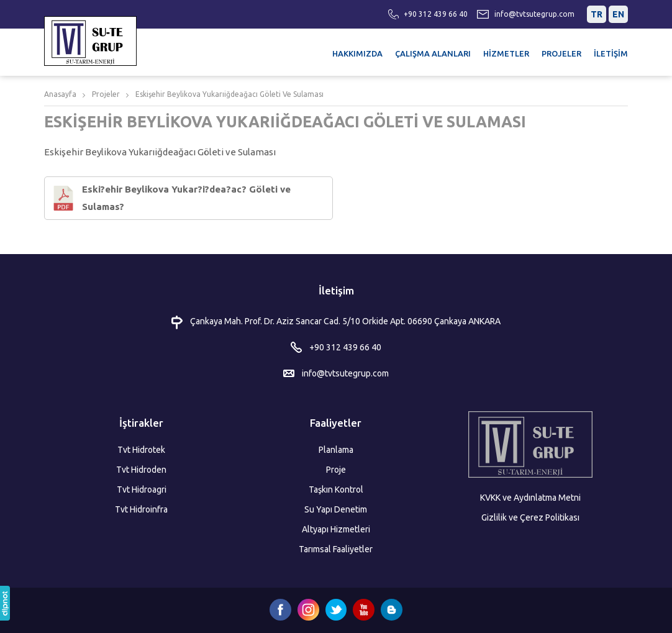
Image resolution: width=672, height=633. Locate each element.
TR (597, 14)
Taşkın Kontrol (336, 490)
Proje (336, 470)
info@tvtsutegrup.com (534, 14)
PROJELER (561, 53)
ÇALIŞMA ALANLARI (433, 53)
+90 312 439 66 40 (436, 14)
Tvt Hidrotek (141, 450)
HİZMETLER (506, 53)
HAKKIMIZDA (357, 53)
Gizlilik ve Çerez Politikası (530, 517)
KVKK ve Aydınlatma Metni (530, 498)
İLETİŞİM (611, 53)
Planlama (336, 450)
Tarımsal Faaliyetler (336, 549)
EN (618, 14)
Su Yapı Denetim (336, 509)
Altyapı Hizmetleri (336, 529)
